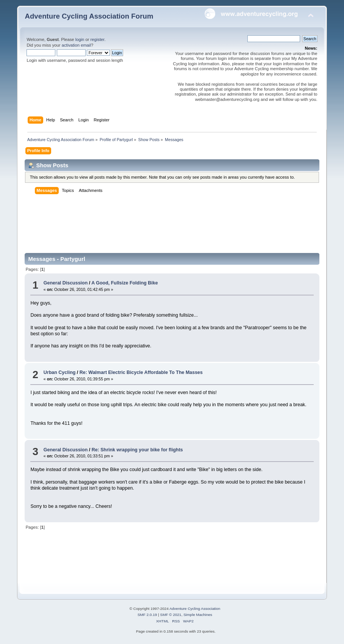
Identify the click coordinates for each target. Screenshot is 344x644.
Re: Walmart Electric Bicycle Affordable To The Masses (141, 372)
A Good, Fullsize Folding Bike (125, 283)
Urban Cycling (60, 372)
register (98, 39)
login (80, 39)
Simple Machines (198, 615)
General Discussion (66, 283)
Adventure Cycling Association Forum (89, 16)
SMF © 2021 (171, 615)
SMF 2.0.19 (147, 615)
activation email (76, 45)
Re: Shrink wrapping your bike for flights (137, 450)
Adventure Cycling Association (195, 609)
